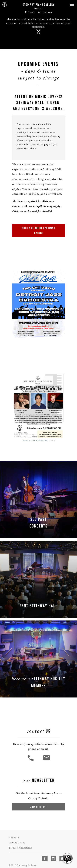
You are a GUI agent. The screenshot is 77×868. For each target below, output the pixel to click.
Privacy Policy (17, 836)
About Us (14, 832)
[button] (72, 4)
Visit (30, 12)
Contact (45, 12)
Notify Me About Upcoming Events (39, 228)
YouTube (33, 191)
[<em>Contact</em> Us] (46, 756)
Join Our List (38, 801)
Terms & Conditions (20, 841)
